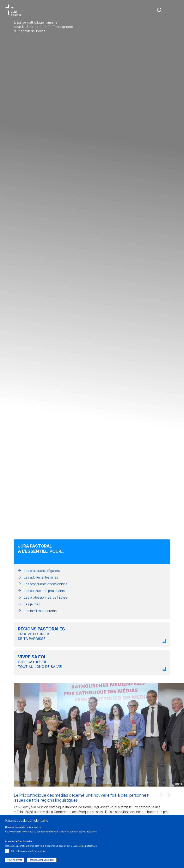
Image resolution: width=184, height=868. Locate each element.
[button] (162, 795)
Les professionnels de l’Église (45, 597)
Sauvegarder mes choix (42, 860)
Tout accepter (15, 860)
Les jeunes (32, 604)
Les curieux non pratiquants (44, 591)
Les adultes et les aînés (41, 577)
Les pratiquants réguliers (42, 571)
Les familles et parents (40, 611)
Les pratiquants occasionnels (45, 584)
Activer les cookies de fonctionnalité (28, 851)
